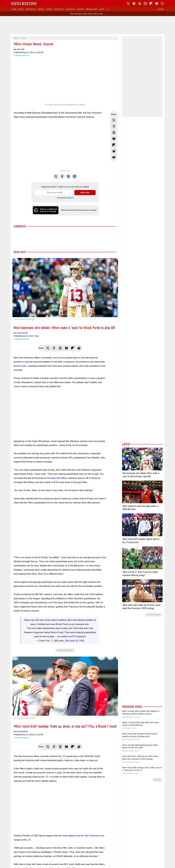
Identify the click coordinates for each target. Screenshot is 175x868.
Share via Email (114, 157)
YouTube (157, 4)
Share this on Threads (114, 133)
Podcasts (59, 9)
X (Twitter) (128, 4)
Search (162, 4)
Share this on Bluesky (114, 139)
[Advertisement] (87, 25)
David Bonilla (22, 333)
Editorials (31, 9)
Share (161, 9)
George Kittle (80, 482)
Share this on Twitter (114, 120)
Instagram (75, 175)
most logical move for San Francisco (81, 836)
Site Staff (20, 49)
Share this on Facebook (114, 126)
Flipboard (151, 4)
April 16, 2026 (77, 641)
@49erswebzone (22, 55)
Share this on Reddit (114, 151)
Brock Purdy (20, 366)
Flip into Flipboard (114, 145)
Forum (49, 9)
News (21, 9)
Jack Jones (58, 358)
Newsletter (92, 9)
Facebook (62, 175)
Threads (68, 175)
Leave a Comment (65, 650)
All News (157, 780)
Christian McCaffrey (57, 478)
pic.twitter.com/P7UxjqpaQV (72, 636)
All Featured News (154, 615)
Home (14, 9)
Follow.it (70, 198)
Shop (102, 9)
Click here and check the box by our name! (79, 210)
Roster (80, 9)
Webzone (24, 3)
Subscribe (85, 193)
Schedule (70, 9)
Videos (41, 9)
